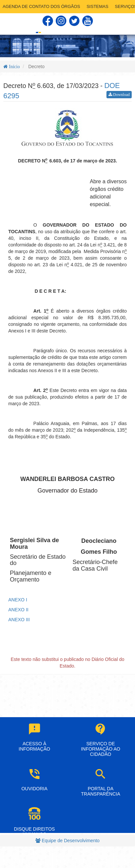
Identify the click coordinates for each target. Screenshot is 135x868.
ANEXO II (18, 610)
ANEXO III (19, 620)
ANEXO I (18, 600)
